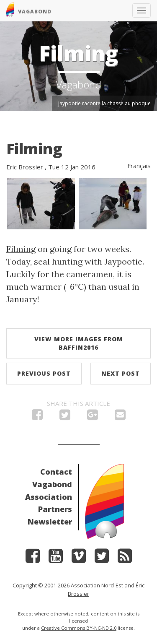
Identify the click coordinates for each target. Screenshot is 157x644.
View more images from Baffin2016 (79, 343)
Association (49, 497)
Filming (34, 149)
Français (139, 166)
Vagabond (52, 484)
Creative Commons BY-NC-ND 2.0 (79, 628)
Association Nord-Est (97, 585)
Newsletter (50, 522)
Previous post (44, 373)
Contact (56, 472)
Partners (55, 509)
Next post (121, 373)
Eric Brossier (25, 167)
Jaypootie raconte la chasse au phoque (104, 103)
